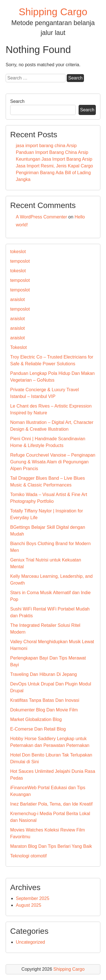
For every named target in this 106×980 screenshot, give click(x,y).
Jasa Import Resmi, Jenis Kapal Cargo (54, 166)
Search (17, 101)
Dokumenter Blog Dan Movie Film (44, 710)
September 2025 (33, 898)
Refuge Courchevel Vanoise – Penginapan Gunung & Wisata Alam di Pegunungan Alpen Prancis (53, 462)
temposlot (20, 261)
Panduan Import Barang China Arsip (52, 152)
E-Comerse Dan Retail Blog (38, 729)
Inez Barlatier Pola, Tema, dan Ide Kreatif (51, 804)
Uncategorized (30, 942)
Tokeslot (19, 347)
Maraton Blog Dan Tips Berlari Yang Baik (51, 846)
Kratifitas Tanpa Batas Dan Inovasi (45, 700)
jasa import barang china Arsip (46, 146)
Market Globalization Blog (36, 719)
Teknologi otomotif (28, 856)
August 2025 (29, 905)
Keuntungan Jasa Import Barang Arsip (54, 159)
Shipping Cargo (53, 12)
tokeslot (18, 252)
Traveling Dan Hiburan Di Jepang (44, 674)
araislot (18, 299)
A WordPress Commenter (41, 217)
